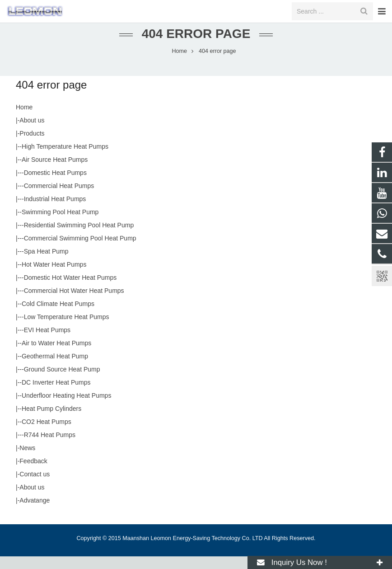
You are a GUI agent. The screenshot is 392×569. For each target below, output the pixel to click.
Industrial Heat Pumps (55, 212)
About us (32, 133)
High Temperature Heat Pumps (65, 159)
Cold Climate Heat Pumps (58, 316)
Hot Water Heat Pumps (54, 277)
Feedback (33, 474)
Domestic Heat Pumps (55, 185)
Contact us (35, 487)
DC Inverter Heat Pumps (56, 395)
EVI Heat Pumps (47, 343)
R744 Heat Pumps (50, 447)
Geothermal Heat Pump (55, 369)
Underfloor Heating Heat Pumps (66, 408)
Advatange (35, 513)
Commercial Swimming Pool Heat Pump (80, 251)
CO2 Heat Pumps (47, 434)
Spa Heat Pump (46, 264)
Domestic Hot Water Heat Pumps (70, 290)
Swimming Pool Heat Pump (60, 225)
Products (32, 146)
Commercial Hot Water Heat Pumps (74, 303)
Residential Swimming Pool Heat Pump (79, 238)
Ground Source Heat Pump (62, 382)
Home (24, 120)
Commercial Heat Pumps (59, 198)
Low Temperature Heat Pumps (67, 329)
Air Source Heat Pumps (55, 172)
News (27, 461)
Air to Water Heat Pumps (56, 356)
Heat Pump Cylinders (51, 421)
